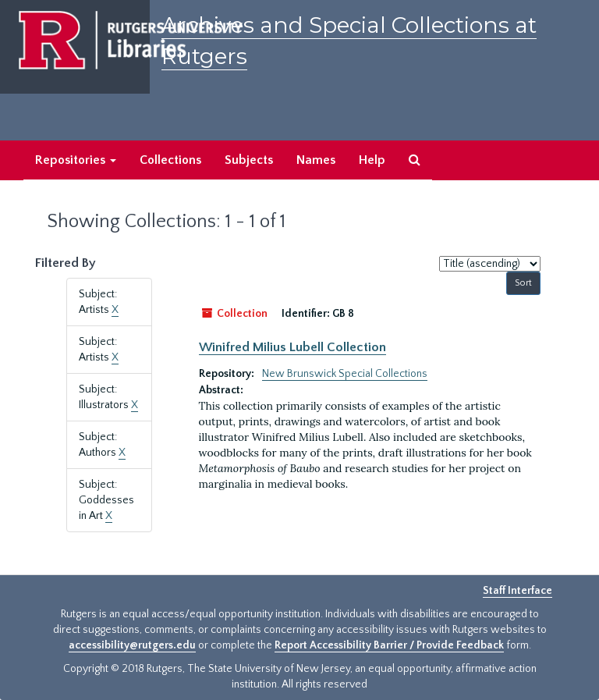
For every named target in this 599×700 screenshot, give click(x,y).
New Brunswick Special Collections (345, 374)
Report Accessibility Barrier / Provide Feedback (389, 645)
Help (372, 160)
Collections (170, 160)
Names (316, 160)
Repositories (76, 160)
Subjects (249, 160)
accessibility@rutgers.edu (132, 645)
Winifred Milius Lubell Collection (292, 347)
